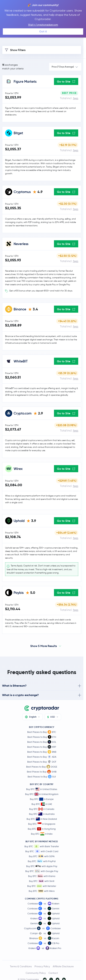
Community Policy (36, 973)
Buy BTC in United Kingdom (42, 794)
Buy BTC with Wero (42, 891)
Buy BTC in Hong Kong (42, 829)
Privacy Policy (42, 966)
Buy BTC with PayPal (42, 861)
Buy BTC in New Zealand (42, 819)
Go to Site (66, 81)
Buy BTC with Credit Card (42, 851)
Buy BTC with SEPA (42, 856)
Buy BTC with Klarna (42, 876)
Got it (43, 31)
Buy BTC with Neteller (42, 886)
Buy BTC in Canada (42, 809)
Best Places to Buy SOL (42, 742)
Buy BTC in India (42, 834)
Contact (53, 973)
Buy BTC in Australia (42, 814)
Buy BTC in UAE (42, 804)
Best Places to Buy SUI (42, 777)
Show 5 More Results (44, 646)
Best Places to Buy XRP (42, 747)
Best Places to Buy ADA (42, 757)
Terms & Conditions (21, 966)
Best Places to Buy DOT (42, 762)
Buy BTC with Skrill (42, 881)
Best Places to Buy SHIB (42, 772)
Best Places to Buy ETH (42, 737)
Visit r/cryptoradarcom (43, 25)
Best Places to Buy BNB (42, 752)
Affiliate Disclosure (63, 966)
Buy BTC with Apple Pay (42, 866)
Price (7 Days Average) (63, 67)
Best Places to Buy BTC (42, 732)
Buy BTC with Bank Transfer (42, 846)
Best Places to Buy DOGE (42, 767)
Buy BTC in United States (42, 789)
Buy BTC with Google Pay (42, 871)
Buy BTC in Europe (42, 799)
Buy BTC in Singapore (42, 824)
